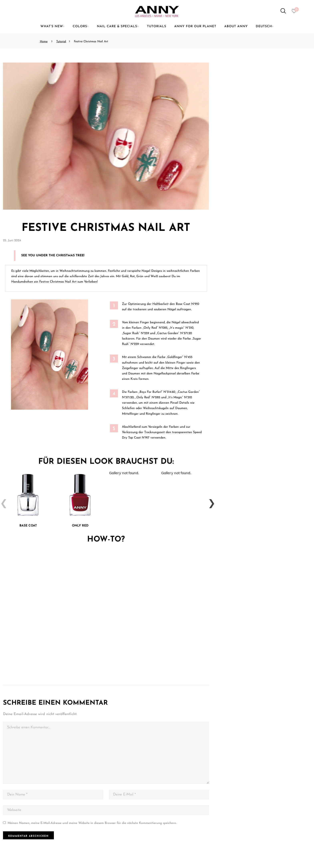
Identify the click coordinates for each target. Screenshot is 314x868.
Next (210, 501)
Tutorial (61, 42)
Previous (2, 501)
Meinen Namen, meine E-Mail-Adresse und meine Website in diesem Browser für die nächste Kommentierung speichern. (92, 824)
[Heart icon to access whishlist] (295, 12)
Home (44, 42)
